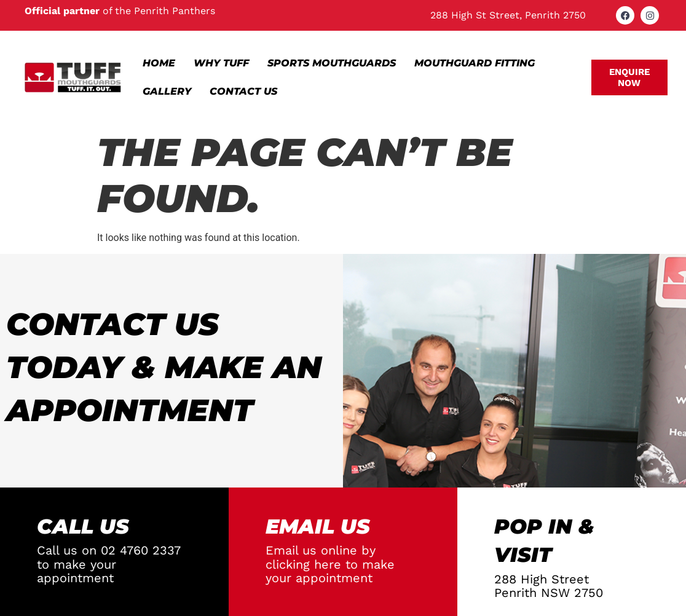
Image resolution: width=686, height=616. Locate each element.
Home (159, 63)
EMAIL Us (318, 526)
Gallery (167, 91)
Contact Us (243, 91)
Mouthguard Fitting (475, 63)
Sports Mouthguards (332, 63)
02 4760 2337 (140, 550)
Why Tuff (221, 63)
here (328, 564)
